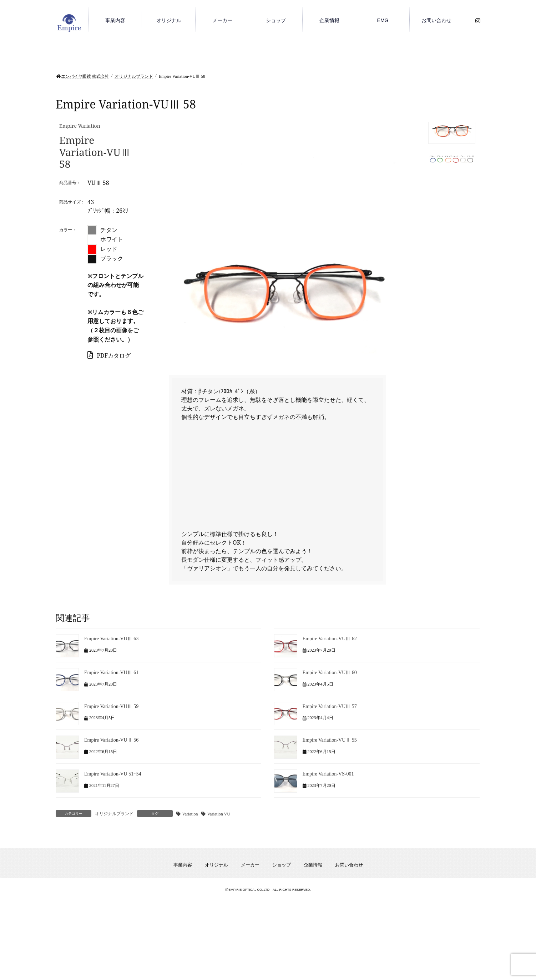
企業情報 (313, 865)
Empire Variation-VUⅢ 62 (330, 639)
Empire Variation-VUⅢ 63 (111, 639)
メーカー (250, 865)
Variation (190, 814)
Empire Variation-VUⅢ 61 (111, 673)
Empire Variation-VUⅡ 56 (111, 740)
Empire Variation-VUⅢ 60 (330, 673)
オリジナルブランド (114, 814)
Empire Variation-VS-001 (328, 774)
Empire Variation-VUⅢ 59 (111, 706)
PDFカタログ (109, 355)
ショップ (282, 865)
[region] (324, 238)
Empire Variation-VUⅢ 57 (330, 706)
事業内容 (183, 865)
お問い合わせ (349, 865)
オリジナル (216, 865)
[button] (452, 133)
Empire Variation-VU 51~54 (113, 774)
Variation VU (219, 814)
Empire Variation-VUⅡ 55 (330, 740)
